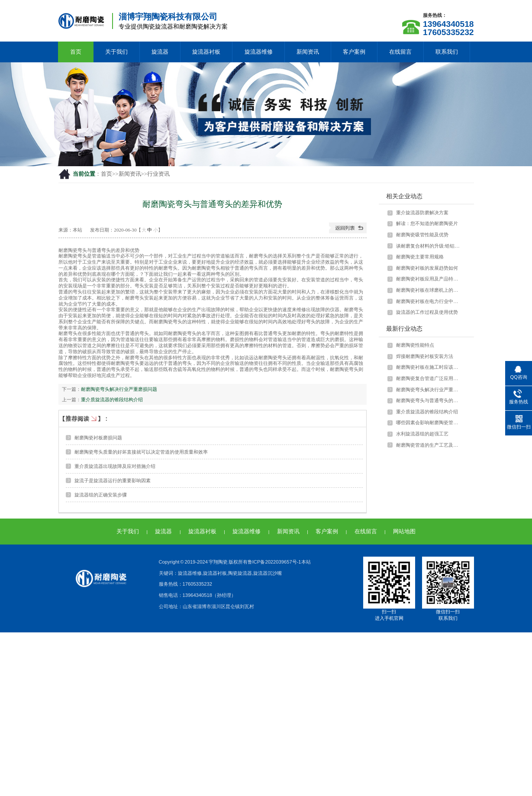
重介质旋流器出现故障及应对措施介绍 (115, 466)
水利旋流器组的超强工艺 (422, 434)
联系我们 (447, 52)
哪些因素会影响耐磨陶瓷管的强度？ (429, 422)
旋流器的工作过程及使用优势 (427, 312)
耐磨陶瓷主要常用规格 (420, 257)
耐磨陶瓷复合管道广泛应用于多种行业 (429, 378)
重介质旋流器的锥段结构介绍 (112, 400)
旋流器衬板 (206, 52)
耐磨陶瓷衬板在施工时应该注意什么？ (429, 367)
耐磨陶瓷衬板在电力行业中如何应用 (429, 301)
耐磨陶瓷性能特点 (415, 345)
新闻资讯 (308, 52)
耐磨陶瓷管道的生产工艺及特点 (429, 445)
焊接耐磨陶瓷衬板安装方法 (425, 356)
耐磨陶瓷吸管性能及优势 (422, 235)
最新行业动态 (404, 329)
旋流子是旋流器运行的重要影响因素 (113, 480)
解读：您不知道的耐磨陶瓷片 (427, 223)
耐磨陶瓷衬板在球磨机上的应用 (429, 290)
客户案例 (354, 52)
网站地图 (404, 531)
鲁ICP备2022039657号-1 (274, 562)
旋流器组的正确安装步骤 (101, 495)
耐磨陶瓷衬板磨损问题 (98, 438)
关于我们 (116, 52)
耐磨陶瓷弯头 (73, 250)
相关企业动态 (404, 196)
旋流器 (160, 52)
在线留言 (400, 52)
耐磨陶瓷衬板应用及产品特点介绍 (429, 279)
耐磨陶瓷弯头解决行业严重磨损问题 (119, 389)
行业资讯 (158, 174)
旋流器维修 (259, 52)
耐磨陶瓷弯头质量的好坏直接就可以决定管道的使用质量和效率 (141, 452)
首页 (76, 52)
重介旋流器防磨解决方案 (422, 213)
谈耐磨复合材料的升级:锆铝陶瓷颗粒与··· (429, 246)
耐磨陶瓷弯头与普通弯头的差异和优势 (429, 400)
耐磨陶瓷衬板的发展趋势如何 (427, 268)
